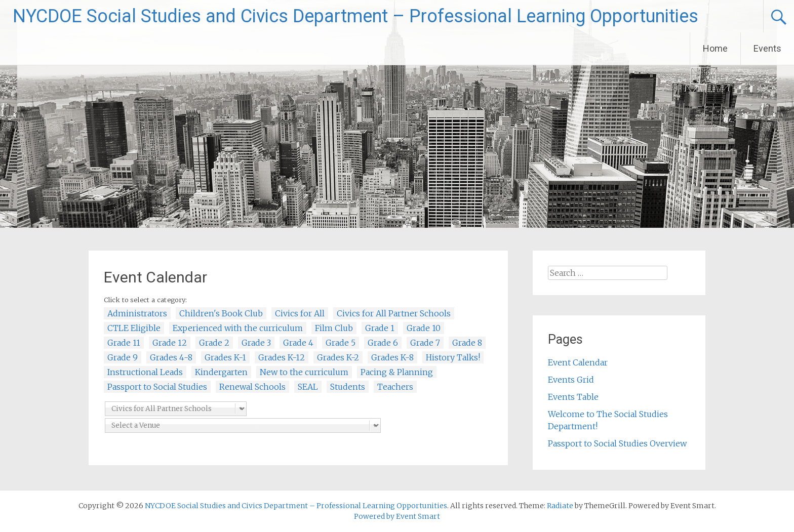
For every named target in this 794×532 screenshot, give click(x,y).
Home (715, 48)
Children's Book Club (221, 313)
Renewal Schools (252, 387)
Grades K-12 (282, 357)
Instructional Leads (145, 372)
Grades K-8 (392, 357)
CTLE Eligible (134, 328)
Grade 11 (124, 343)
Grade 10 (424, 328)
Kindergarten (221, 372)
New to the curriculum (304, 372)
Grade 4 (298, 343)
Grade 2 (214, 343)
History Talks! (453, 357)
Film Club (334, 328)
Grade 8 (467, 343)
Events (767, 48)
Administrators (137, 313)
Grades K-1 (225, 357)
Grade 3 (256, 343)
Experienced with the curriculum (238, 328)
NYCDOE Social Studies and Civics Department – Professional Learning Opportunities (355, 16)
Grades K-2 (338, 357)
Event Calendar (578, 362)
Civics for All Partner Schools (394, 313)
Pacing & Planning (397, 372)
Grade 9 (123, 357)
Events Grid (571, 380)
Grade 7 (425, 343)
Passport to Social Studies (157, 387)
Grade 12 (170, 343)
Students (348, 387)
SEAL (308, 387)
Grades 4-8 (171, 357)
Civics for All (300, 313)
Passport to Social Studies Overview (617, 443)
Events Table (573, 397)
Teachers (395, 387)
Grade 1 (380, 328)
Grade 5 (341, 343)
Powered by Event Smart (397, 516)
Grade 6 (383, 343)
